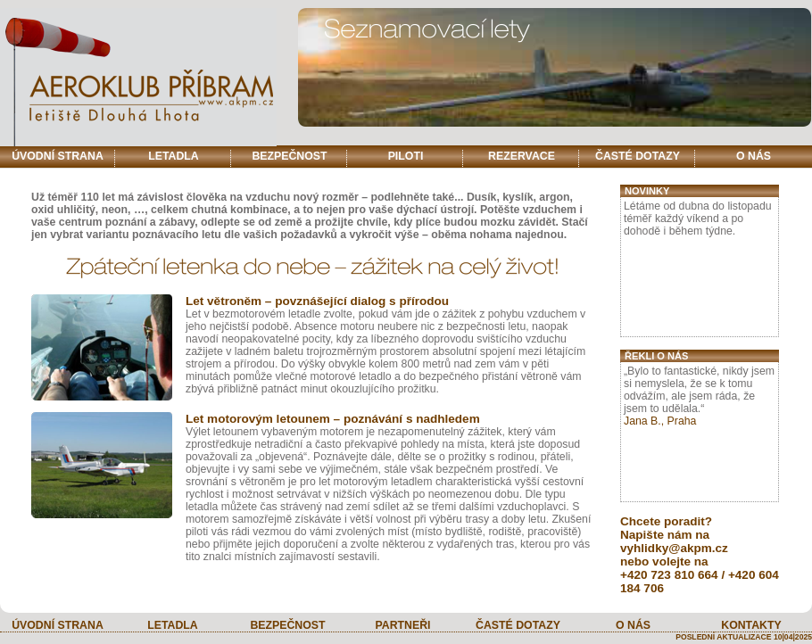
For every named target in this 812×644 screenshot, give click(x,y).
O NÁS (754, 156)
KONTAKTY (751, 625)
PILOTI (406, 156)
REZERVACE (522, 156)
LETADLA (174, 156)
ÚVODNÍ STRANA (58, 156)
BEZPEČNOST (289, 156)
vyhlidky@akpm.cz (674, 548)
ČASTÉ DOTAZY (638, 156)
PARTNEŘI (402, 625)
